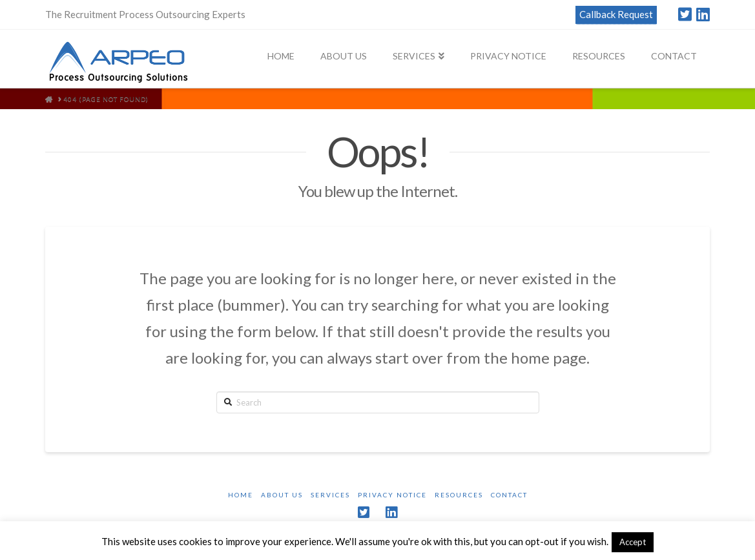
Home (241, 495)
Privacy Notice (392, 495)
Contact (509, 495)
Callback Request (616, 14)
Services (330, 495)
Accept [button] (633, 542)
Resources (459, 495)
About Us (282, 495)
